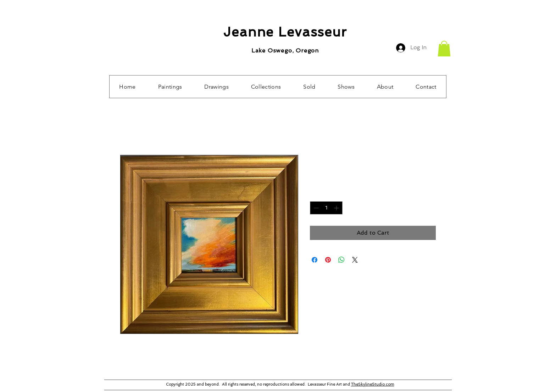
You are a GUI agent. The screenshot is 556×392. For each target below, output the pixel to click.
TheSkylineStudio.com (373, 384)
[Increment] (337, 208)
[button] (444, 49)
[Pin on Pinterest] (328, 260)
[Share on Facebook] (315, 260)
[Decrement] (315, 208)
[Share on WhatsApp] (341, 260)
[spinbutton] (326, 208)
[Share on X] (355, 260)
